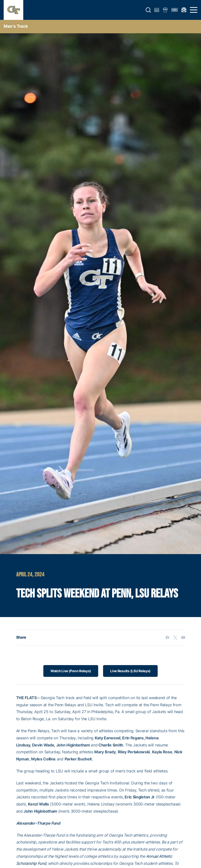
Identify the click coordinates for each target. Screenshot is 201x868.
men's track (16, 26)
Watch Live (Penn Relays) (71, 671)
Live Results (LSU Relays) (130, 671)
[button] (148, 10)
